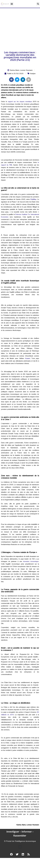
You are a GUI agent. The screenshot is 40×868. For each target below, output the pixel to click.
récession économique (31, 562)
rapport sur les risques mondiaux (20, 102)
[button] (12, 4)
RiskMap (33, 200)
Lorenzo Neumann (26, 70)
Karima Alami (15, 70)
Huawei (28, 359)
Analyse (33, 74)
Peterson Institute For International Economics (20, 216)
